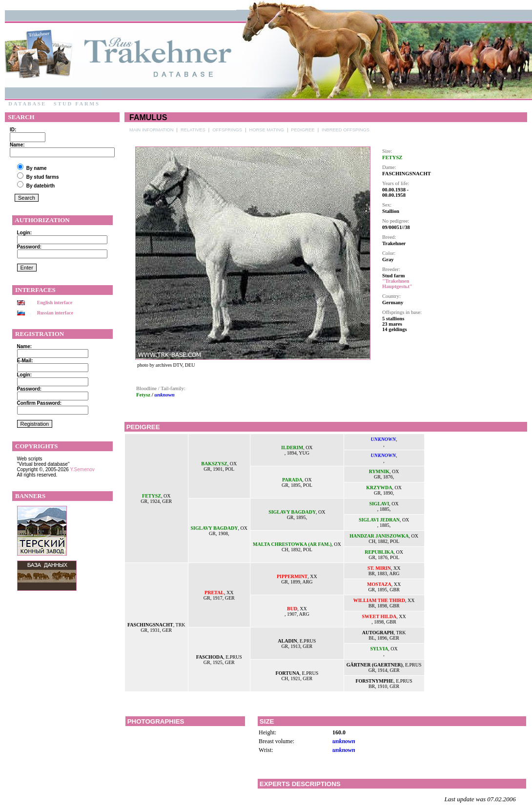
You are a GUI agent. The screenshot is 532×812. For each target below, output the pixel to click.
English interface (55, 302)
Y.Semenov (82, 469)
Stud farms (77, 104)
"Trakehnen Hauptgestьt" (397, 284)
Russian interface (55, 313)
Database (27, 104)
